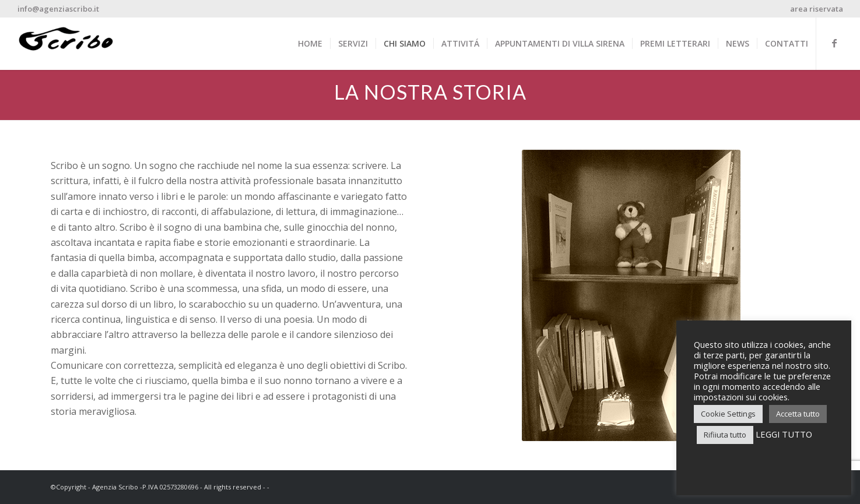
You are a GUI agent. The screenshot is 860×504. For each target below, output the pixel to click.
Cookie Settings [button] (728, 414)
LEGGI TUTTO (784, 434)
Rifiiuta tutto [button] (725, 435)
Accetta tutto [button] (798, 414)
